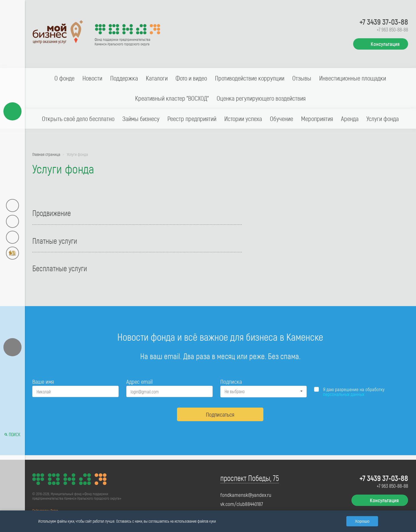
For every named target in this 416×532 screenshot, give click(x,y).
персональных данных (344, 394)
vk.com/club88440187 (242, 504)
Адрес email (139, 381)
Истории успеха (243, 118)
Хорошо (362, 521)
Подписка (231, 381)
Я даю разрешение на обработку (354, 392)
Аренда (350, 118)
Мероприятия (317, 118)
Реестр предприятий (192, 118)
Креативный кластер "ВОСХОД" (172, 98)
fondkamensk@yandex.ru (246, 495)
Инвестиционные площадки (353, 78)
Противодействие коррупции (250, 78)
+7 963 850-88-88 (392, 29)
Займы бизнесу (141, 118)
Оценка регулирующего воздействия (261, 98)
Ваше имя (43, 381)
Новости (92, 78)
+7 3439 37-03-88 (384, 22)
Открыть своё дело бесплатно (78, 118)
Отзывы (302, 78)
